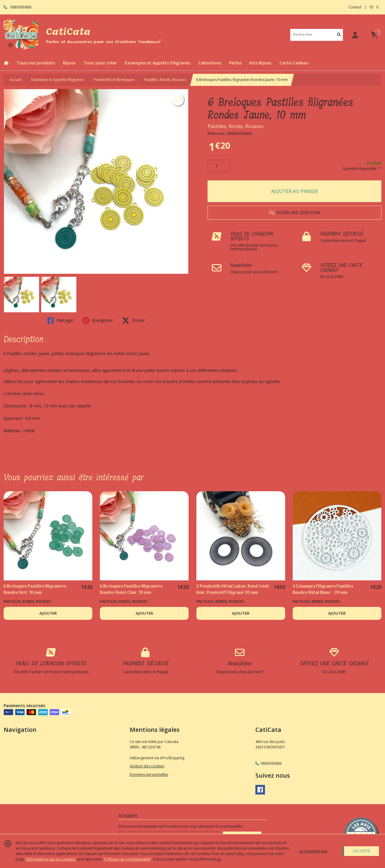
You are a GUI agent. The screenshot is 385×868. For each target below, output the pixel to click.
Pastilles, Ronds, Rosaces (165, 80)
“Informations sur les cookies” (51, 859)
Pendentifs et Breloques (114, 80)
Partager (60, 320)
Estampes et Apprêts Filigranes (58, 80)
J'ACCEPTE (362, 851)
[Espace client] (355, 35)
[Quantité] (219, 166)
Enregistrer (98, 320)
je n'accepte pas (313, 851)
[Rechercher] (339, 35)
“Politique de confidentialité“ (127, 859)
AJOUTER (48, 613)
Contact (355, 7)
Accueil (16, 80)
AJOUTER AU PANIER (294, 191)
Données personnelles (149, 774)
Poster (134, 320)
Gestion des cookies (147, 766)
